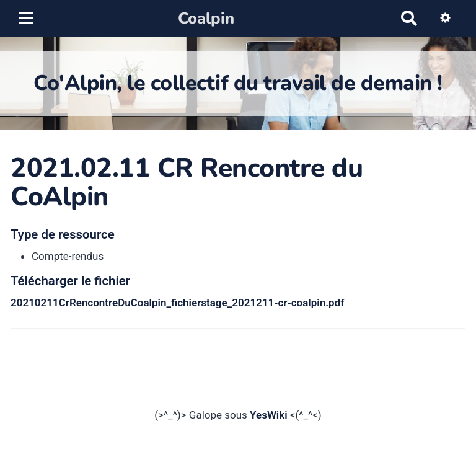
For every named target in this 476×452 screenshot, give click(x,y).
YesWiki (269, 415)
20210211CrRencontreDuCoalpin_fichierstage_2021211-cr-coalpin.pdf (177, 303)
